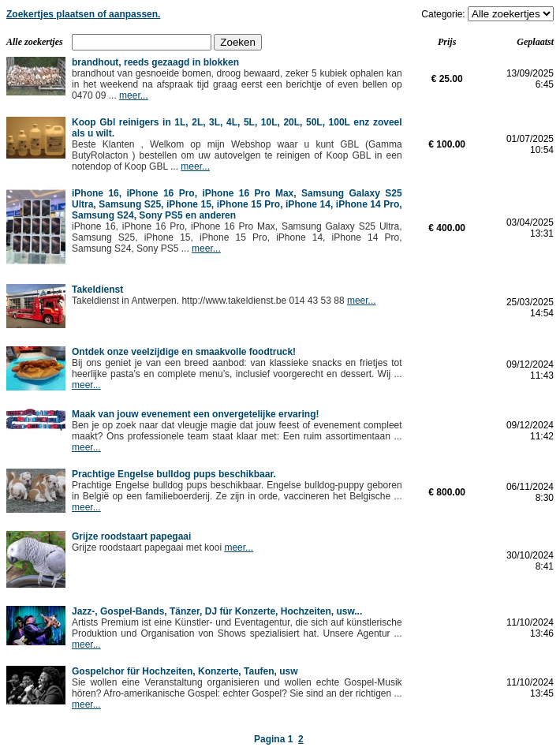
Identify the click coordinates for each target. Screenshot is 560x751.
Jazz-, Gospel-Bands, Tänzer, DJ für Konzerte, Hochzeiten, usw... (217, 611)
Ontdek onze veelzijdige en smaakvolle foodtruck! (184, 352)
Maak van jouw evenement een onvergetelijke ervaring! (195, 414)
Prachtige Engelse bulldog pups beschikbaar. (174, 474)
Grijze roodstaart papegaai (131, 536)
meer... (134, 95)
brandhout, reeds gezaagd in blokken (155, 62)
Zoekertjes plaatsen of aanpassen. (83, 14)
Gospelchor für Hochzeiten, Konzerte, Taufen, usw (185, 671)
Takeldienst (97, 290)
